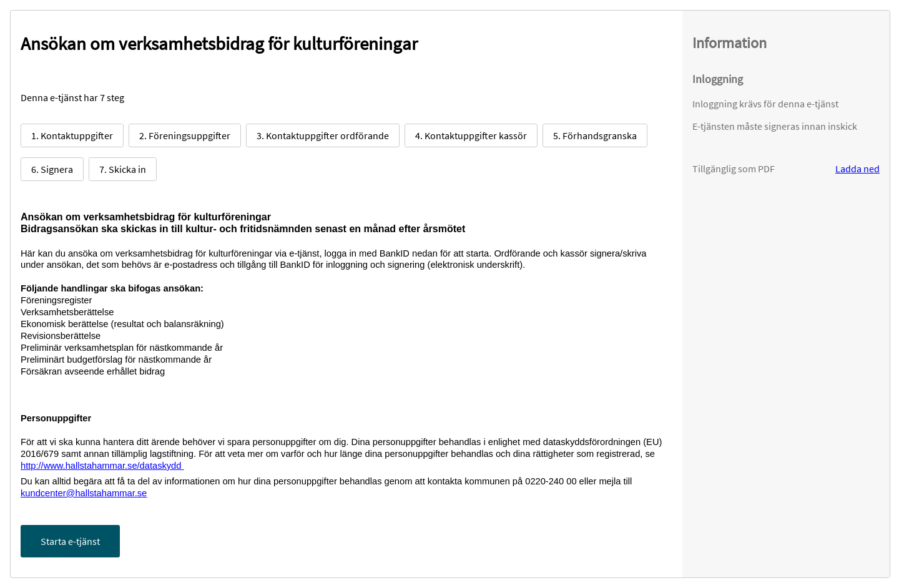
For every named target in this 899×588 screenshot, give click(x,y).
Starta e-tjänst (70, 541)
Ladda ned (857, 169)
